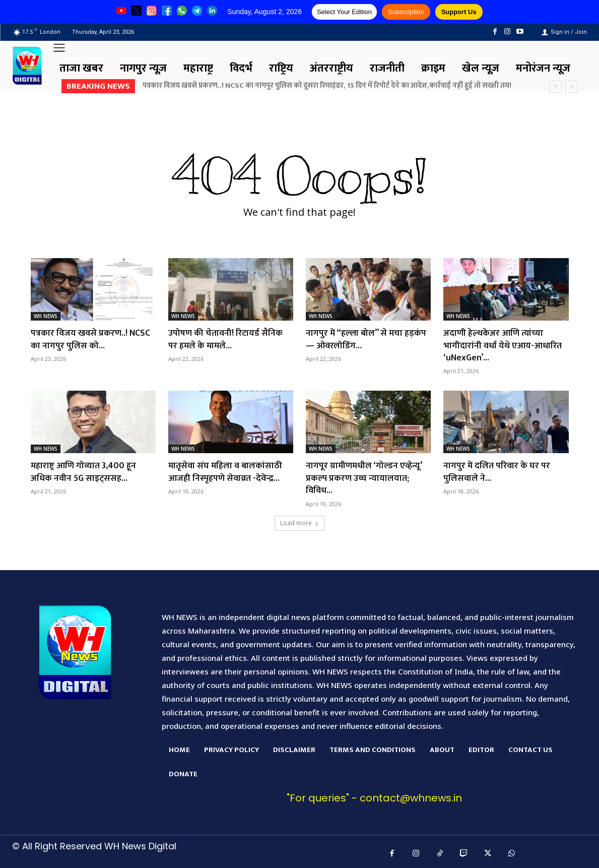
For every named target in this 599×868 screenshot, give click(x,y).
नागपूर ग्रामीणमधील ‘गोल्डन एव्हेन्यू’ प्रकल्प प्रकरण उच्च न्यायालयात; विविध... (365, 476)
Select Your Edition (344, 12)
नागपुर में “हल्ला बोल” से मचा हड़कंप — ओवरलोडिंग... (367, 338)
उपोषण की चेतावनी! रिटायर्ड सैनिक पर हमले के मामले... (226, 338)
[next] (572, 86)
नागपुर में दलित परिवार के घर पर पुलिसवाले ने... (497, 470)
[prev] (555, 86)
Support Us (459, 12)
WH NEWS (46, 316)
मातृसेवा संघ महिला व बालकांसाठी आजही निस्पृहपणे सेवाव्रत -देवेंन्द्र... (226, 470)
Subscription (406, 12)
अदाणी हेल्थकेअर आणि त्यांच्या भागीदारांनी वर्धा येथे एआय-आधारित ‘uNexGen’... (503, 345)
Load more (299, 520)
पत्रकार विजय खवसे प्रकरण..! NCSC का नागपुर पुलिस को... (91, 338)
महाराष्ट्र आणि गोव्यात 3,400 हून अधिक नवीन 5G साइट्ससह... (84, 470)
